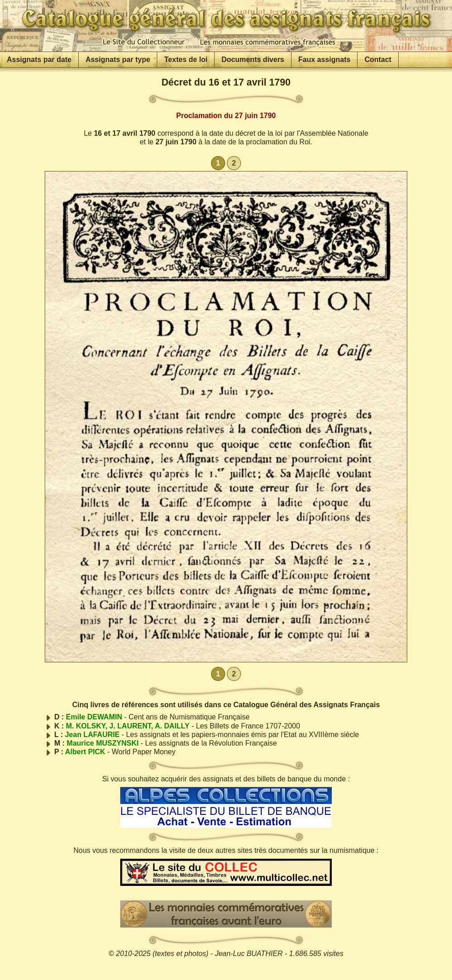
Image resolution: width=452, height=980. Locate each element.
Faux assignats (325, 59)
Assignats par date (39, 59)
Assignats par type (118, 59)
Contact (378, 59)
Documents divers (253, 59)
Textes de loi (186, 59)
